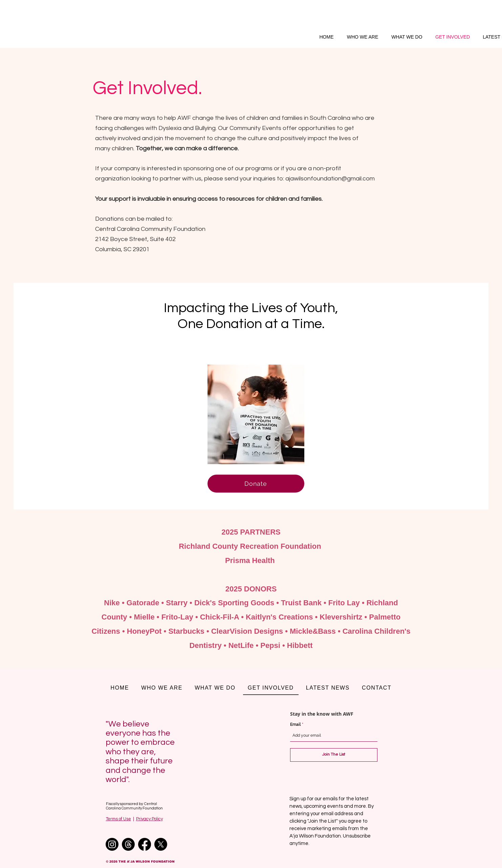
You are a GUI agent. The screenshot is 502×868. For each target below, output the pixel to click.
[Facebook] (145, 844)
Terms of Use (118, 819)
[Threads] (128, 844)
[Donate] (256, 484)
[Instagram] (112, 844)
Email (296, 724)
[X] (161, 844)
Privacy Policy (149, 819)
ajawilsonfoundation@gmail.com (330, 179)
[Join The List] (334, 755)
